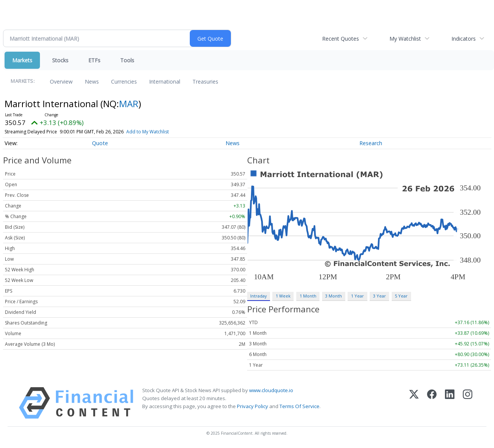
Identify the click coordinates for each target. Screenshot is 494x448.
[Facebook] (432, 403)
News (92, 82)
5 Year (401, 296)
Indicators (464, 39)
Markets (22, 60)
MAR (129, 104)
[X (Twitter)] (414, 403)
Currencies (124, 82)
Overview (61, 82)
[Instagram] (468, 403)
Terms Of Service (299, 406)
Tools (127, 60)
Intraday (258, 296)
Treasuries (205, 82)
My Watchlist (405, 39)
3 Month (334, 296)
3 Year (380, 296)
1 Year (357, 296)
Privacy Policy (253, 406)
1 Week (283, 296)
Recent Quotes (341, 39)
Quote (100, 143)
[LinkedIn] (450, 403)
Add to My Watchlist (148, 132)
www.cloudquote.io (271, 390)
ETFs (94, 60)
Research (371, 143)
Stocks (60, 60)
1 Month (308, 296)
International (165, 82)
